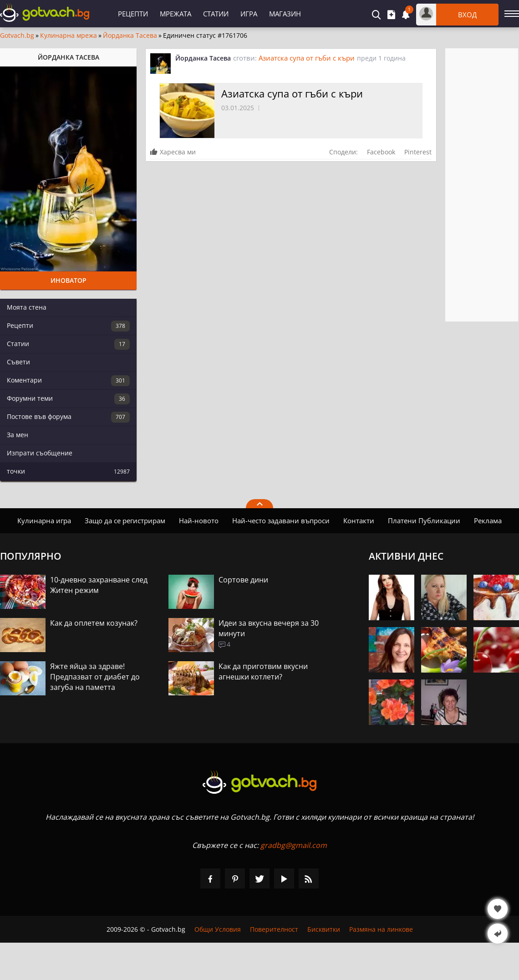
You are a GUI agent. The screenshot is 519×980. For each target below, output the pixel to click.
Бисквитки (324, 929)
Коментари (68, 381)
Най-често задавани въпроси (281, 521)
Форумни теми (68, 399)
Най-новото (199, 521)
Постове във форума (68, 417)
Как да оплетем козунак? (94, 623)
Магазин (285, 14)
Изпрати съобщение (40, 453)
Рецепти (133, 14)
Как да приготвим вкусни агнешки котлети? (263, 671)
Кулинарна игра (44, 521)
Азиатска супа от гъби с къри (307, 58)
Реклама (488, 521)
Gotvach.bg (17, 36)
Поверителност (274, 929)
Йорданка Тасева (130, 36)
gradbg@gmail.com (294, 845)
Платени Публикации (424, 521)
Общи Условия (218, 929)
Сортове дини (243, 580)
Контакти (359, 521)
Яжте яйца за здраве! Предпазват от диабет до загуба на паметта (95, 677)
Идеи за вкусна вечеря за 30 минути (269, 628)
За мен (18, 435)
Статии (216, 14)
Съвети (18, 362)
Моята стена (27, 307)
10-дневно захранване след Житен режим (99, 585)
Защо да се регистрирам (125, 521)
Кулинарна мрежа (69, 36)
